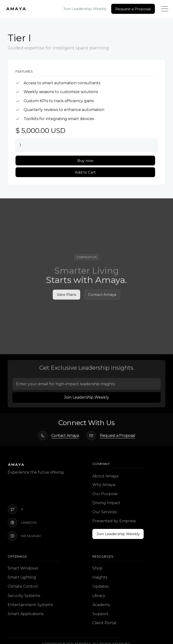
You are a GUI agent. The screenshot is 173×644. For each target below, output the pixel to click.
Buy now (85, 161)
